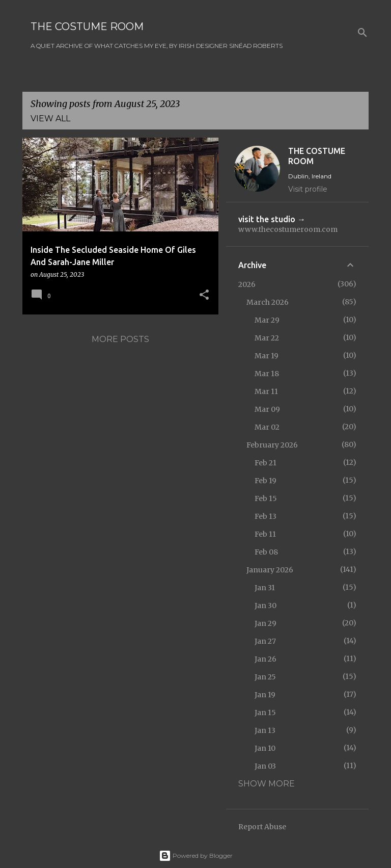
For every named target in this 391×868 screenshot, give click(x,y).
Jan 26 (266, 659)
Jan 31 (265, 588)
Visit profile (308, 189)
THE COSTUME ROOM (87, 27)
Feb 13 (266, 516)
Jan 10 (265, 748)
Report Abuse (262, 827)
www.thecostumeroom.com (288, 229)
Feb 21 (266, 463)
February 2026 (272, 445)
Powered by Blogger (196, 856)
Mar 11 (266, 391)
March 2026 (268, 302)
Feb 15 (266, 498)
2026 (247, 284)
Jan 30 (266, 606)
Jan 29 (266, 623)
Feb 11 (265, 534)
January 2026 (270, 570)
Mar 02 (267, 427)
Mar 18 (267, 374)
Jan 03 (265, 766)
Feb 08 (266, 552)
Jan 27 (265, 641)
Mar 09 (267, 409)
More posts (120, 339)
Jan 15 (265, 713)
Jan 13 (265, 730)
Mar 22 (267, 338)
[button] (204, 295)
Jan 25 (265, 677)
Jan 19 (265, 695)
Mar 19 (267, 356)
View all (50, 119)
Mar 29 (267, 320)
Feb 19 (266, 481)
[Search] (362, 33)
